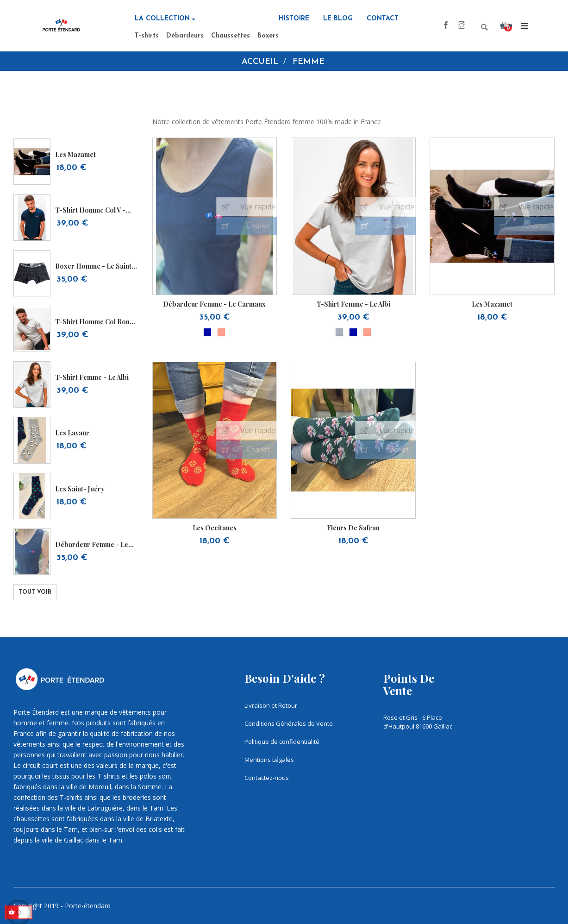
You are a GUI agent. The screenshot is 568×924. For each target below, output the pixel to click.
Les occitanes (215, 528)
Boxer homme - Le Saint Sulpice (93, 266)
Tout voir (35, 592)
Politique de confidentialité (282, 742)
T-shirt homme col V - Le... (90, 210)
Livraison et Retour (271, 705)
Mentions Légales (269, 760)
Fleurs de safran (353, 528)
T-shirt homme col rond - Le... (97, 322)
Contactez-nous (267, 778)
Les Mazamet (75, 154)
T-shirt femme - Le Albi (92, 377)
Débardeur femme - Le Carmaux (92, 544)
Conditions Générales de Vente (289, 723)
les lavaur (72, 433)
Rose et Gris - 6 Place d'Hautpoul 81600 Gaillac (418, 722)
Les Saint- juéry (80, 489)
